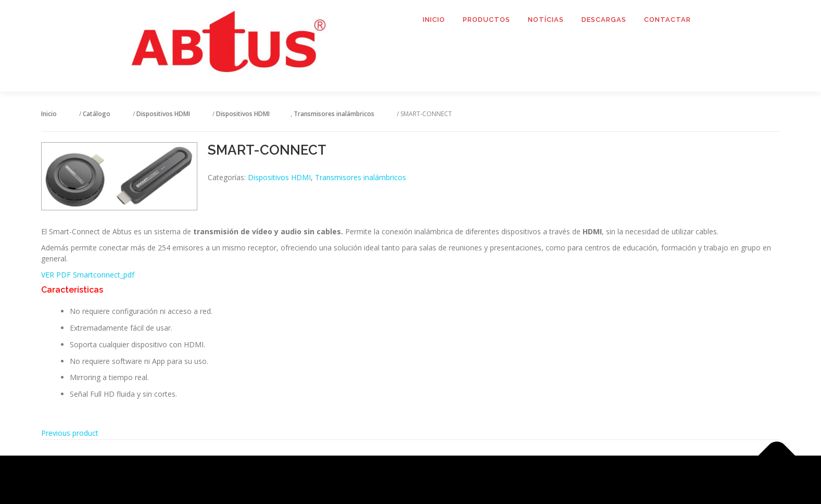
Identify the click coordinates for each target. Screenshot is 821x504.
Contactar (667, 20)
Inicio (434, 20)
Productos (487, 20)
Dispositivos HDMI (279, 177)
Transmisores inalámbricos (361, 177)
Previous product (70, 433)
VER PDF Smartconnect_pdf (88, 275)
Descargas (604, 20)
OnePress (424, 480)
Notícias (546, 20)
